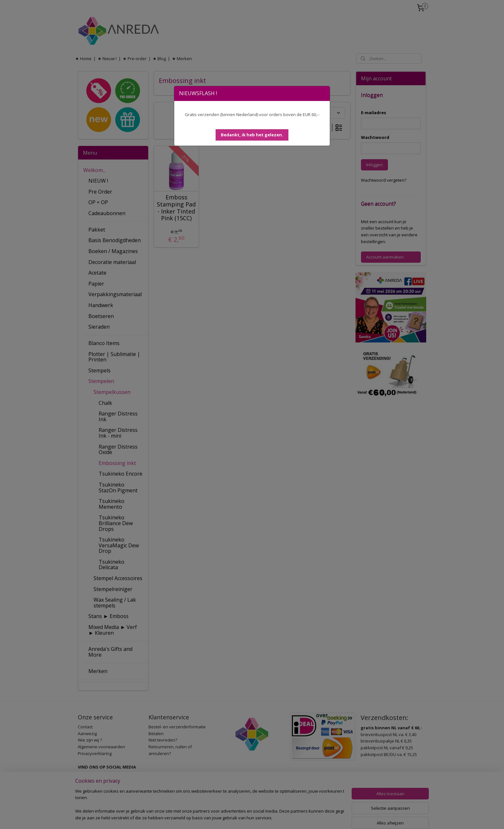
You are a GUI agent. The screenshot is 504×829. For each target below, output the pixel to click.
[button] (252, 135)
